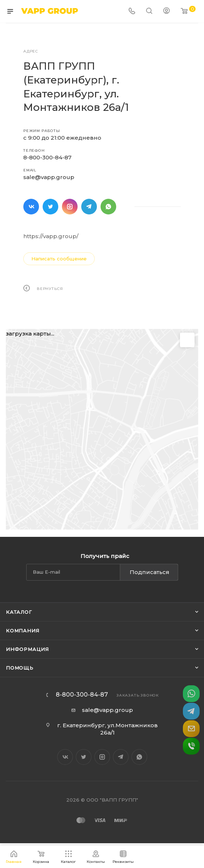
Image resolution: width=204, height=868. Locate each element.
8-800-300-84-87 (47, 157)
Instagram (70, 207)
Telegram (89, 207)
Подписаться (150, 572)
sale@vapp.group (49, 177)
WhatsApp (108, 207)
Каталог (19, 612)
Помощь (20, 668)
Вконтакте (31, 207)
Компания (22, 631)
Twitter (50, 207)
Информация (27, 649)
